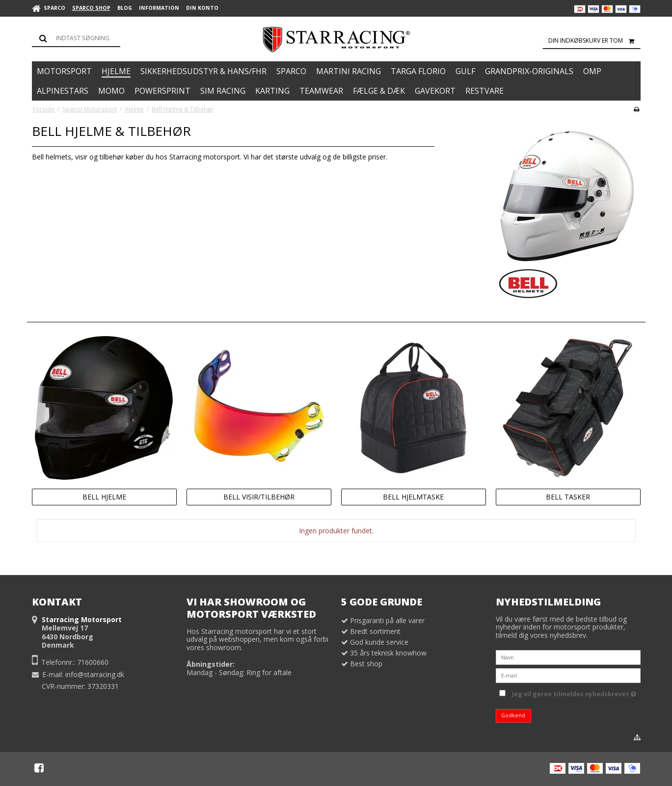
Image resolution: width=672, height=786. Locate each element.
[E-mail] (568, 675)
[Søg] (76, 38)
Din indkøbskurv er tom (594, 41)
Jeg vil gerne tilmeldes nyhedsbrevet (574, 692)
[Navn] (568, 657)
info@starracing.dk (95, 674)
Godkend (513, 715)
